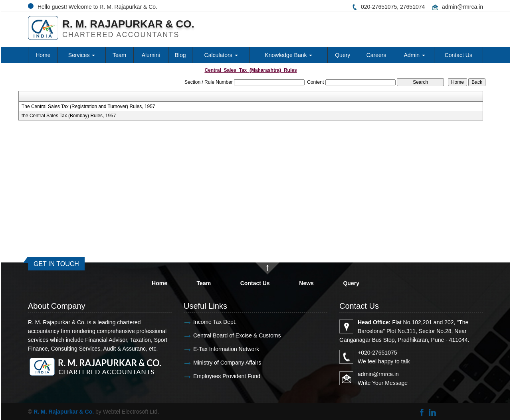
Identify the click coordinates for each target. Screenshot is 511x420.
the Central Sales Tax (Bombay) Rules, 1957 (69, 116)
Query (343, 55)
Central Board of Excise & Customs (235, 335)
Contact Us (459, 55)
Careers (376, 55)
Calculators (221, 55)
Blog (180, 55)
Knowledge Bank (288, 55)
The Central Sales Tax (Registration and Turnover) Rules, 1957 (88, 106)
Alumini (151, 55)
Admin (414, 55)
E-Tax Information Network (225, 349)
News (306, 283)
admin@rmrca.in (462, 7)
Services (82, 55)
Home (43, 55)
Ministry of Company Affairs (226, 363)
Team (119, 55)
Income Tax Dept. (213, 322)
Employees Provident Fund (225, 376)
